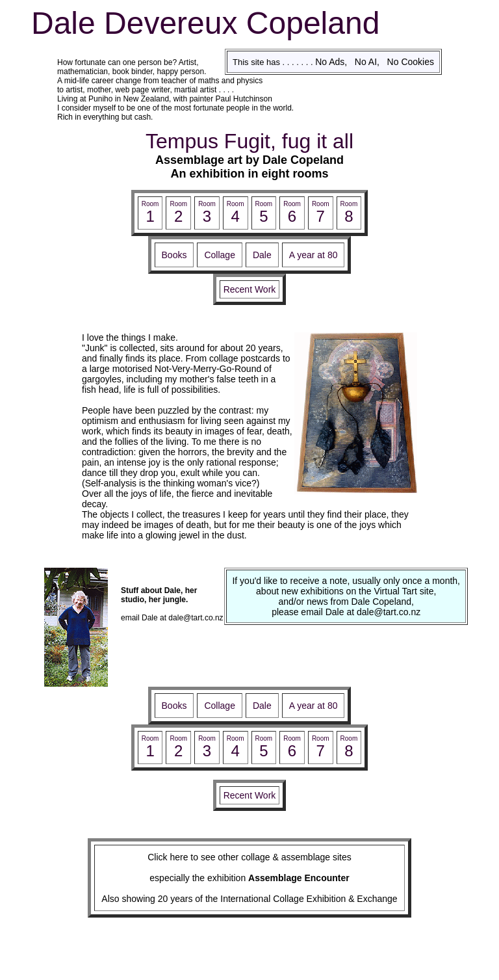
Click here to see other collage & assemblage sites (249, 857)
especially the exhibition (249, 878)
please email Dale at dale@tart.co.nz (346, 612)
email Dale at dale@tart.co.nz (172, 618)
